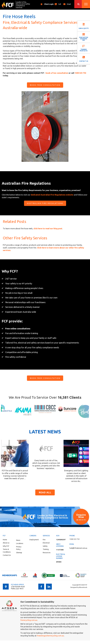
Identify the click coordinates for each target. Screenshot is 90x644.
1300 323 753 (60, 4)
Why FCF (6, 546)
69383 (59, 562)
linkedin (49, 587)
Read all (45, 492)
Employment (34, 540)
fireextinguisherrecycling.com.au (50, 636)
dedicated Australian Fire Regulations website (52, 195)
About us (6, 543)
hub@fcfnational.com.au (69, 4)
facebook (41, 587)
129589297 (61, 540)
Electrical (46, 543)
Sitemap (19, 553)
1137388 (60, 550)
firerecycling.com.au (29, 620)
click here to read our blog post (48, 229)
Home (5, 540)
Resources (47, 553)
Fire (44, 540)
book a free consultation (57, 73)
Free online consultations (18, 329)
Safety (45, 546)
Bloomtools (83, 587)
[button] (45, 85)
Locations (20, 543)
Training (46, 549)
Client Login (49, 4)
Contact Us (7, 555)
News (18, 540)
